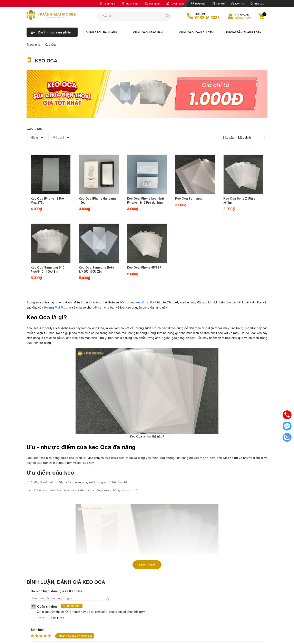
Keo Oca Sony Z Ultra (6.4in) (239, 200)
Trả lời (41, 555)
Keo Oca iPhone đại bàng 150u (97, 200)
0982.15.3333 (207, 18)
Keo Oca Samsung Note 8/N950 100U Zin (96, 269)
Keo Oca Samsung (189, 198)
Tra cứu (257, 4)
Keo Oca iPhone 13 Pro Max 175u (47, 200)
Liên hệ (238, 4)
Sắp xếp (228, 137)
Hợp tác (198, 4)
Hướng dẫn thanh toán (244, 32)
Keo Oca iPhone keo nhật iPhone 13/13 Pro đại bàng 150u (146, 201)
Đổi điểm (152, 4)
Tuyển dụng (175, 4)
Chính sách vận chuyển (196, 32)
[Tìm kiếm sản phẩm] (135, 16)
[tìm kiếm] (166, 16)
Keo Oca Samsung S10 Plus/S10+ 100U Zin (47, 269)
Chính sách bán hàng (101, 32)
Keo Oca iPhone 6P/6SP (144, 267)
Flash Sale (130, 4)
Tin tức (218, 4)
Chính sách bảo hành (149, 32)
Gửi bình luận (42, 609)
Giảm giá (107, 4)
